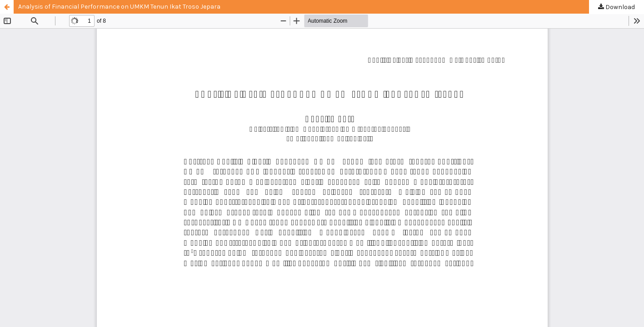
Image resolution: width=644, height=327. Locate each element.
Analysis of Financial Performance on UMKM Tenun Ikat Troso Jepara (119, 7)
